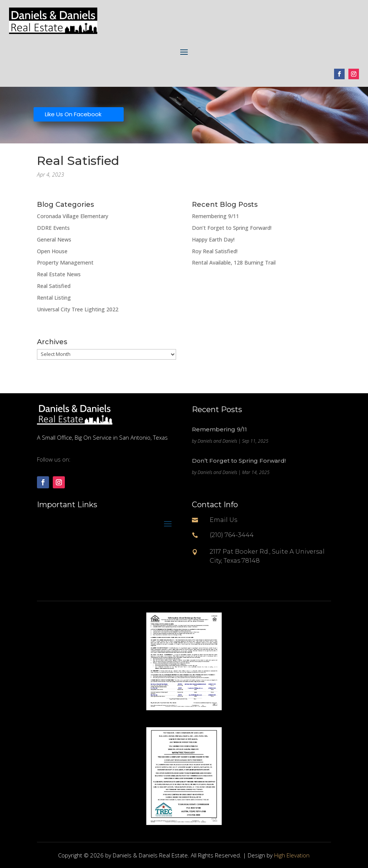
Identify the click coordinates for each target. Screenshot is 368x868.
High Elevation (292, 855)
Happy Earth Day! (213, 239)
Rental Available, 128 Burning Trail (234, 262)
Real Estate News (59, 274)
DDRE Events (53, 228)
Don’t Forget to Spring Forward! (232, 228)
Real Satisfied (54, 286)
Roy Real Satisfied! (215, 251)
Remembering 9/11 (215, 216)
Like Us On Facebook (73, 114)
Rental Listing (54, 298)
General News (54, 239)
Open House (52, 251)
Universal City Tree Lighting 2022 (78, 309)
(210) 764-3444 (232, 535)
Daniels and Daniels (217, 441)
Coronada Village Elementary (73, 216)
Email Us (223, 520)
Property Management (65, 262)
